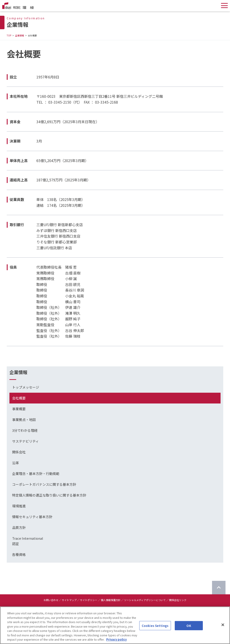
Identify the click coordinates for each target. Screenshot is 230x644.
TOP (9, 35)
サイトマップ (69, 600)
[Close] (223, 625)
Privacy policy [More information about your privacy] (116, 640)
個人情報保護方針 (111, 600)
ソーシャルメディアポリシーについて (145, 600)
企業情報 (20, 35)
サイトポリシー (89, 600)
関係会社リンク (178, 600)
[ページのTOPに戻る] (219, 588)
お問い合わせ (51, 600)
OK (189, 626)
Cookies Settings (155, 626)
